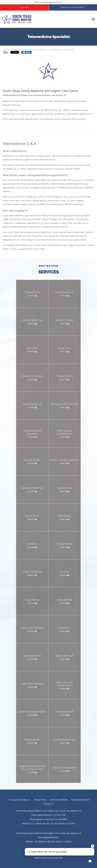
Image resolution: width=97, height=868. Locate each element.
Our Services (54, 50)
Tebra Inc (27, 800)
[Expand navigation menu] (93, 19)
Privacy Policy (40, 800)
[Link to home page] (45, 19)
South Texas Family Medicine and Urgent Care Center (24, 50)
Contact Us (49, 804)
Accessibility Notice (80, 800)
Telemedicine (69, 50)
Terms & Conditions (59, 800)
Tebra (60, 858)
